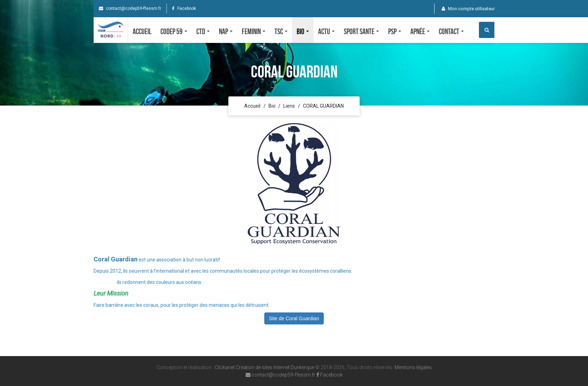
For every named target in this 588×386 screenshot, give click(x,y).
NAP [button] (226, 31)
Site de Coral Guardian (294, 318)
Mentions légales (413, 367)
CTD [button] (203, 31)
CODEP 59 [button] (174, 31)
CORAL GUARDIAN (323, 106)
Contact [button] (451, 31)
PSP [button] (395, 31)
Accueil (142, 31)
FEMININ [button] (254, 31)
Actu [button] (326, 31)
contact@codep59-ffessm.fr (130, 8)
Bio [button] (303, 31)
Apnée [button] (420, 31)
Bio (272, 106)
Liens (289, 106)
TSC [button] (281, 31)
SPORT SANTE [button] (361, 31)
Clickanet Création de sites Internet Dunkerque (264, 367)
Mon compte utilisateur (468, 9)
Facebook (184, 8)
